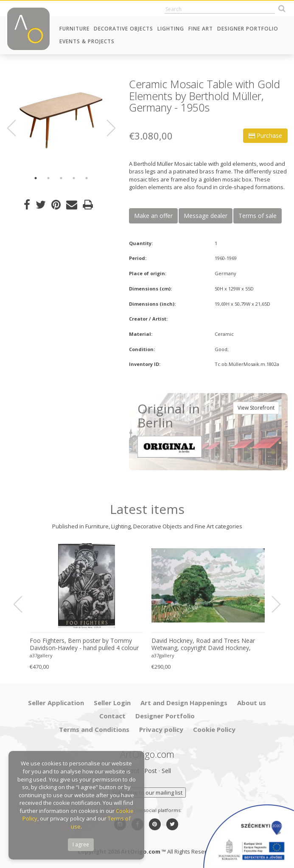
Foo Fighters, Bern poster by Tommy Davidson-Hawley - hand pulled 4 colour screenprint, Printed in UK (84, 645)
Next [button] (106, 128)
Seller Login (112, 703)
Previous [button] (17, 128)
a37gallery (41, 655)
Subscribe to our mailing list (147, 793)
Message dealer (206, 216)
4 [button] (74, 178)
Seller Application (56, 703)
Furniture (74, 29)
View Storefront (256, 408)
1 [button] (36, 178)
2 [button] (48, 178)
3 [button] (61, 178)
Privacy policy (161, 729)
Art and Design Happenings (184, 703)
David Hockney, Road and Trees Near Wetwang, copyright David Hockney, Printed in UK (203, 645)
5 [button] (87, 178)
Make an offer (153, 216)
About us (252, 703)
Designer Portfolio (248, 29)
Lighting (171, 29)
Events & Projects (87, 41)
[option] (61, 121)
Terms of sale (258, 216)
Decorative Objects (123, 29)
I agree (81, 844)
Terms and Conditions (94, 729)
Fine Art (201, 29)
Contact (112, 716)
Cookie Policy (214, 729)
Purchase (265, 135)
